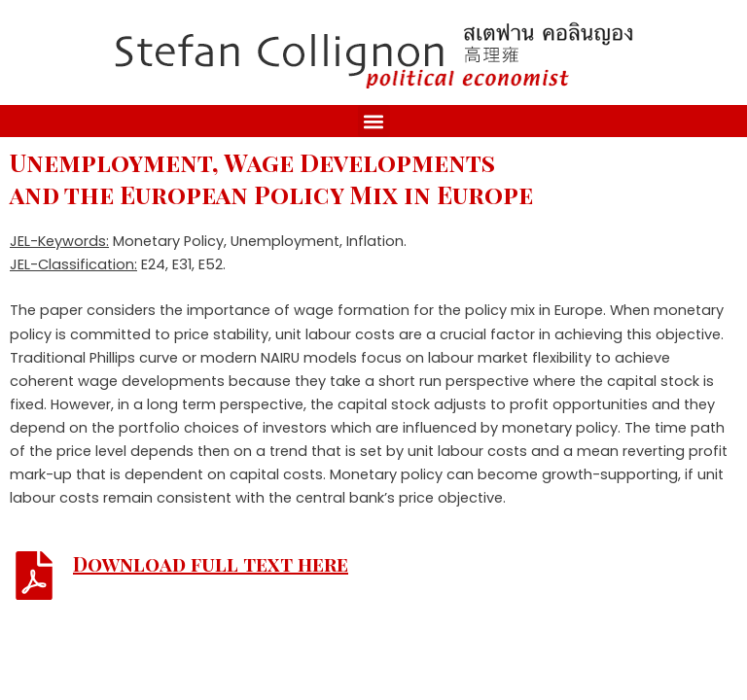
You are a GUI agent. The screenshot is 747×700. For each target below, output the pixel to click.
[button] (374, 121)
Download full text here (211, 563)
